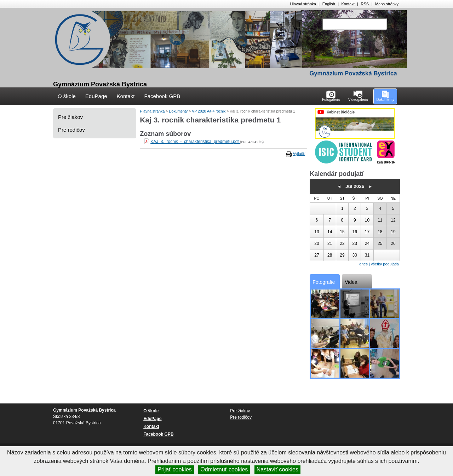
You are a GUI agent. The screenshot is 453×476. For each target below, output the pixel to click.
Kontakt (349, 4)
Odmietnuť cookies (224, 469)
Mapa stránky (387, 4)
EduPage (96, 96)
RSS (366, 4)
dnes (363, 264)
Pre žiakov (70, 117)
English (329, 4)
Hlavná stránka (304, 4)
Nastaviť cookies (277, 469)
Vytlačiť (299, 154)
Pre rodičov (71, 130)
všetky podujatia (385, 264)
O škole (67, 96)
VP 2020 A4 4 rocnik (209, 111)
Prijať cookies (175, 469)
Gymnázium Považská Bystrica (100, 84)
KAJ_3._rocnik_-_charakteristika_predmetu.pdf (195, 142)
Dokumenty (179, 111)
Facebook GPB (162, 96)
